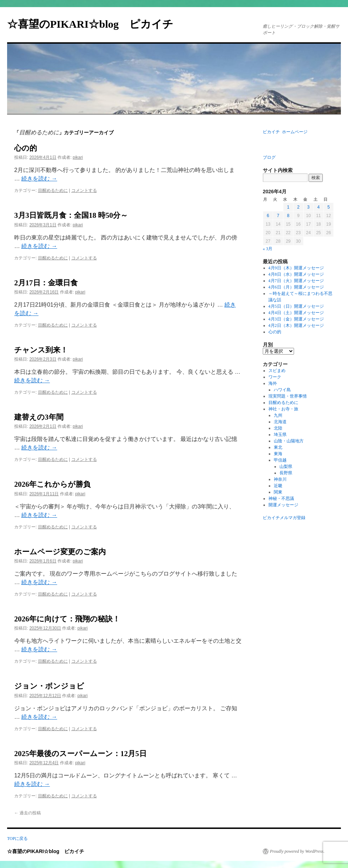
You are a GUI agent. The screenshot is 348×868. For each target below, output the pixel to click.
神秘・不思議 (281, 498)
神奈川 (280, 479)
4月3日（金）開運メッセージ (296, 319)
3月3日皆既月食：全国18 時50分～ (71, 215)
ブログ (269, 157)
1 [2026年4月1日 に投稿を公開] (288, 207)
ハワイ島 (282, 390)
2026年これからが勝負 (52, 484)
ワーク (275, 377)
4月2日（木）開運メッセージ (296, 325)
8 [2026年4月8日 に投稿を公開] (288, 216)
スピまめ (277, 371)
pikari (78, 157)
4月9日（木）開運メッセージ (296, 268)
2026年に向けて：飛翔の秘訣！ (67, 619)
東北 (278, 447)
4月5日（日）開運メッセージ (296, 306)
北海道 (280, 422)
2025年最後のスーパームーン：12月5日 (80, 754)
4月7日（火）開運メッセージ (296, 281)
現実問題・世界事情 (288, 396)
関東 (278, 492)
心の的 (26, 148)
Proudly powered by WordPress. (297, 851)
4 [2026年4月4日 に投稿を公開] (318, 207)
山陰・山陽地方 (289, 441)
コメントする (84, 190)
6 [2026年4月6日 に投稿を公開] (268, 216)
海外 (273, 383)
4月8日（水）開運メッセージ (296, 274)
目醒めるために (53, 190)
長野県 (286, 473)
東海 (278, 454)
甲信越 (280, 460)
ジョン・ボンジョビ (49, 686)
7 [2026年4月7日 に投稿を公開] (278, 216)
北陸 (278, 428)
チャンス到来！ (41, 350)
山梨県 (286, 467)
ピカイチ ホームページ (285, 132)
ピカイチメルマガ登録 (284, 518)
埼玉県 (280, 435)
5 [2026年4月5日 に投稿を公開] (329, 207)
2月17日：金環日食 (46, 283)
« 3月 (268, 249)
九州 (278, 415)
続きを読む (39, 179)
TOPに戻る (17, 839)
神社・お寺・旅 (283, 409)
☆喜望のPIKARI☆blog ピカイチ (96, 24)
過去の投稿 (28, 813)
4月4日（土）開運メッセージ (296, 313)
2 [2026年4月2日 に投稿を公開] (298, 207)
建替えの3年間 (39, 417)
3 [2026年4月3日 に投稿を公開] (308, 207)
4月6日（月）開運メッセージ (296, 287)
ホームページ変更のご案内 (60, 552)
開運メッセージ (283, 505)
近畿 (278, 486)
